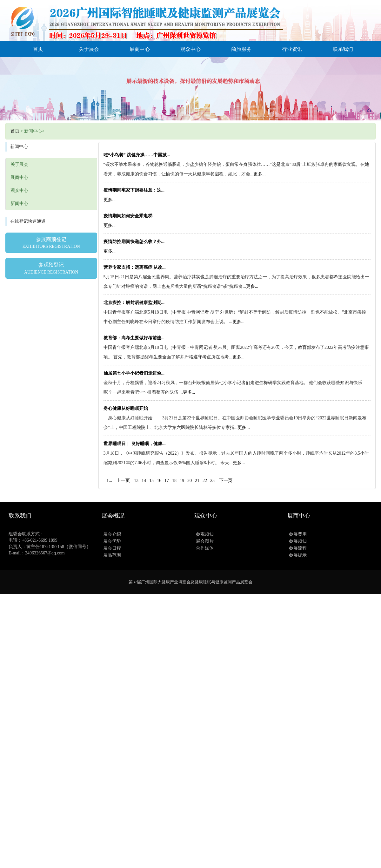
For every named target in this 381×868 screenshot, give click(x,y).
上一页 (123, 481)
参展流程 (298, 548)
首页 (38, 49)
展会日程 (112, 548)
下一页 (226, 481)
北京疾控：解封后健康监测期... (134, 303)
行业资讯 (292, 49)
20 (190, 481)
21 (197, 481)
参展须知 (298, 541)
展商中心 (140, 49)
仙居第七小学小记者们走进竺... (134, 373)
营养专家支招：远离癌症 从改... (135, 267)
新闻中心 (19, 203)
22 (205, 481)
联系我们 (343, 49)
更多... (260, 174)
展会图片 (205, 541)
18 (174, 481)
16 (159, 481)
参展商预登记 (51, 243)
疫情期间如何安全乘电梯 (128, 216)
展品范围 (112, 555)
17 (167, 481)
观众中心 (190, 49)
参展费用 (298, 534)
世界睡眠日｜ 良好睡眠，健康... (135, 444)
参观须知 (205, 534)
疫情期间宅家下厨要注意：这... (134, 190)
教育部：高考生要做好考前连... (134, 338)
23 (212, 481)
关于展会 (89, 49)
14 (144, 481)
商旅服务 (241, 49)
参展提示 (298, 555)
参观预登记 (51, 268)
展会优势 (112, 541)
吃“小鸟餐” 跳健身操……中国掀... (137, 155)
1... (110, 481)
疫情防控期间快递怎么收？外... (134, 242)
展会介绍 (112, 534)
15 (151, 481)
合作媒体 (205, 548)
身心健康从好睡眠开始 (126, 408)
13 (136, 481)
